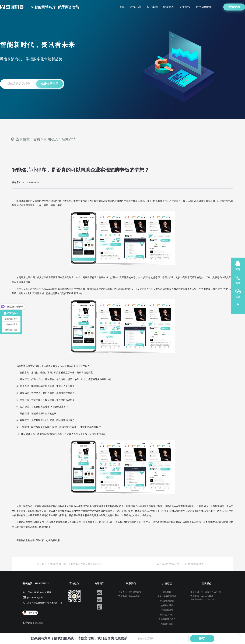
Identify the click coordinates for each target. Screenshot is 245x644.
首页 (122, 7)
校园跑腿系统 (167, 610)
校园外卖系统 (167, 605)
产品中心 (136, 7)
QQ (238, 269)
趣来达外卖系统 (167, 601)
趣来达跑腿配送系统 (167, 596)
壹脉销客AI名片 (167, 615)
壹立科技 (39, 623)
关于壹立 (185, 7)
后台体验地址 (204, 7)
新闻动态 (169, 7)
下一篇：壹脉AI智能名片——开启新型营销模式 (178, 564)
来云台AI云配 (167, 624)
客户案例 (152, 7)
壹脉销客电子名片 (167, 619)
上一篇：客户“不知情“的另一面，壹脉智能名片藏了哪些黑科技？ (67, 564)
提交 (202, 638)
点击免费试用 (53, 540)
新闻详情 (69, 139)
